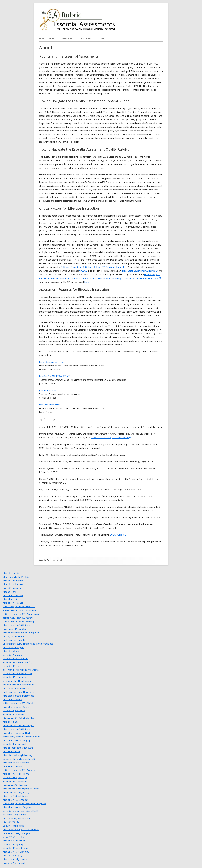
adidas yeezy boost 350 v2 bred (18, 703)
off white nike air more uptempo (18, 685)
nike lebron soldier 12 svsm (16, 707)
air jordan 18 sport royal (15, 677)
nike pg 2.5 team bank (13, 636)
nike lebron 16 (10, 599)
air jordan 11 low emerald (15, 781)
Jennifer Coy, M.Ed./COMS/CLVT (54, 376)
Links (102, 39)
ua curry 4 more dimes (14, 826)
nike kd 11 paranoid (12, 588)
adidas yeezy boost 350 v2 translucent (21, 614)
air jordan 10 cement (13, 666)
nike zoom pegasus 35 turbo (17, 818)
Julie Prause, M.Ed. (48, 390)
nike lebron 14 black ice (14, 841)
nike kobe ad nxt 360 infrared (17, 625)
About (52, 39)
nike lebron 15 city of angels (16, 833)
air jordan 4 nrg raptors (14, 815)
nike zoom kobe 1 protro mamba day (21, 830)
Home (41, 39)
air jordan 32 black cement (16, 659)
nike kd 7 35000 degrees (14, 822)
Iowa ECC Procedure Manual (111, 267)
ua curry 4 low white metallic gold (19, 759)
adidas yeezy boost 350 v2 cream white (21, 737)
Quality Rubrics (86, 39)
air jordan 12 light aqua (14, 844)
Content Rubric (67, 39)
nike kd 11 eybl (10, 592)
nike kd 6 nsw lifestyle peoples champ (21, 789)
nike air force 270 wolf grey (16, 852)
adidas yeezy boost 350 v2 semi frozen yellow (25, 803)
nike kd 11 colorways (13, 584)
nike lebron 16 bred (12, 766)
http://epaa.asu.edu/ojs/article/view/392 (111, 438)
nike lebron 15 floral (13, 699)
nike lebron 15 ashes (13, 603)
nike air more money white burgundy (21, 633)
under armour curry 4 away (16, 792)
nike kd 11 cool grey (12, 856)
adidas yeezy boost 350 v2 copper (19, 770)
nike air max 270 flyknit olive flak (18, 718)
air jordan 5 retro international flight (20, 811)
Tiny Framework (49, 560)
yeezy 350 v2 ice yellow (14, 837)
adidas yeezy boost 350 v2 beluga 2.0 (21, 621)
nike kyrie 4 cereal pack (14, 863)
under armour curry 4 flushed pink (19, 692)
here (87, 282)
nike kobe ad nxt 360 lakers (16, 763)
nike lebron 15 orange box (16, 800)
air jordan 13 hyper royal (15, 778)
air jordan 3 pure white (14, 711)
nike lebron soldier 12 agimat (17, 807)
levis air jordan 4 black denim (17, 681)
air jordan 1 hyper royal (14, 744)
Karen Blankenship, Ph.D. (51, 362)
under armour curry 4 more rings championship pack (28, 644)
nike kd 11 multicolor (13, 581)
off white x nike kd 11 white (16, 577)
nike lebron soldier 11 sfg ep (17, 740)
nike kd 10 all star (11, 651)
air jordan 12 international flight (18, 662)
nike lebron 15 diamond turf (16, 733)
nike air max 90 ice (12, 751)
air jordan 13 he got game (15, 848)
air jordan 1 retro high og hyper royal (21, 670)
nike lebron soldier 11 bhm (16, 774)
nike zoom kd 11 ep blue (15, 629)
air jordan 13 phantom (14, 714)
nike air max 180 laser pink (16, 785)
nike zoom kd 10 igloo (13, 647)
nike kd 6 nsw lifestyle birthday (18, 755)
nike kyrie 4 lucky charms (15, 859)
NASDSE (83, 271)
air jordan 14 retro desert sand (18, 674)
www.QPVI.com (119, 535)
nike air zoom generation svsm (18, 748)
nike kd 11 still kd (11, 573)
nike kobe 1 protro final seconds (18, 696)
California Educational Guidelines (78, 267)
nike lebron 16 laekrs (13, 595)
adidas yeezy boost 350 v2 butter (19, 607)
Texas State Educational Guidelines (140, 271)
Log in (59, 560)
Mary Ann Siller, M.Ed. (50, 405)
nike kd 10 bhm (10, 722)
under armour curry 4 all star (17, 640)
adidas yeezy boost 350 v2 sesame (19, 610)
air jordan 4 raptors (12, 655)
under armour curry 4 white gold (19, 726)
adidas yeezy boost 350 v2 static (18, 618)
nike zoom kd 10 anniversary (17, 688)
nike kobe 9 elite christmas (16, 796)
